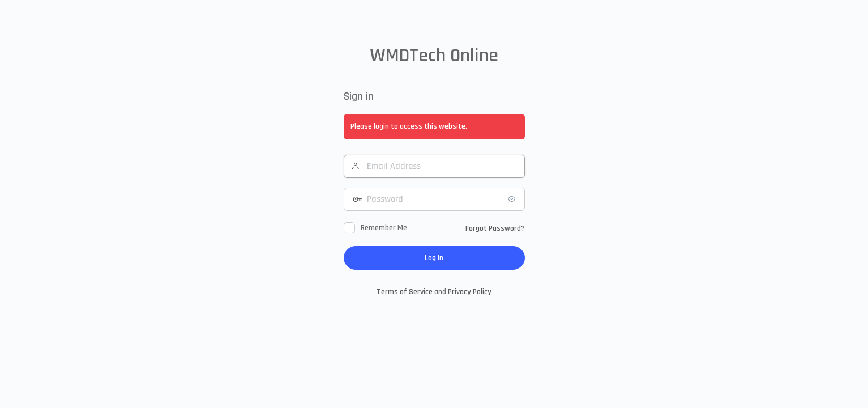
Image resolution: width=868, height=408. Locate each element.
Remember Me (384, 228)
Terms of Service (405, 292)
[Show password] (514, 199)
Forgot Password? (495, 228)
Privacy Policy (470, 292)
